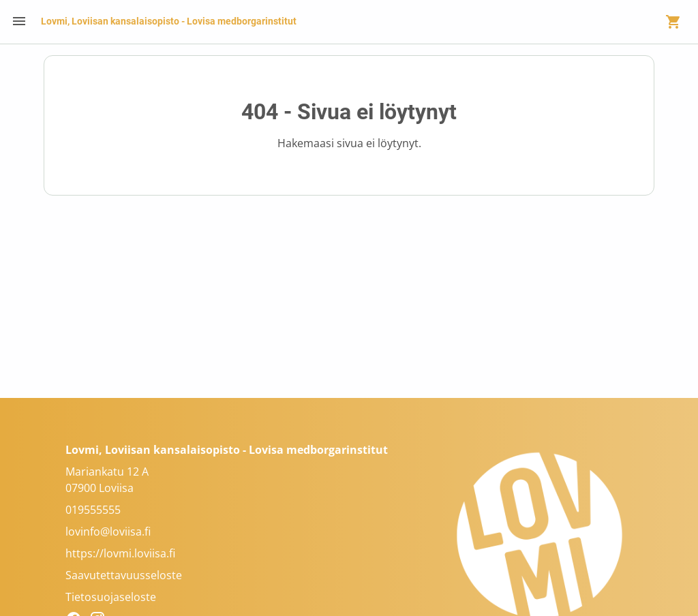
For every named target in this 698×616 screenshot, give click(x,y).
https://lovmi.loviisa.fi (120, 553)
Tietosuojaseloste (111, 597)
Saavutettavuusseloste (124, 575)
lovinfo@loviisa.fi (108, 532)
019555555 (93, 510)
